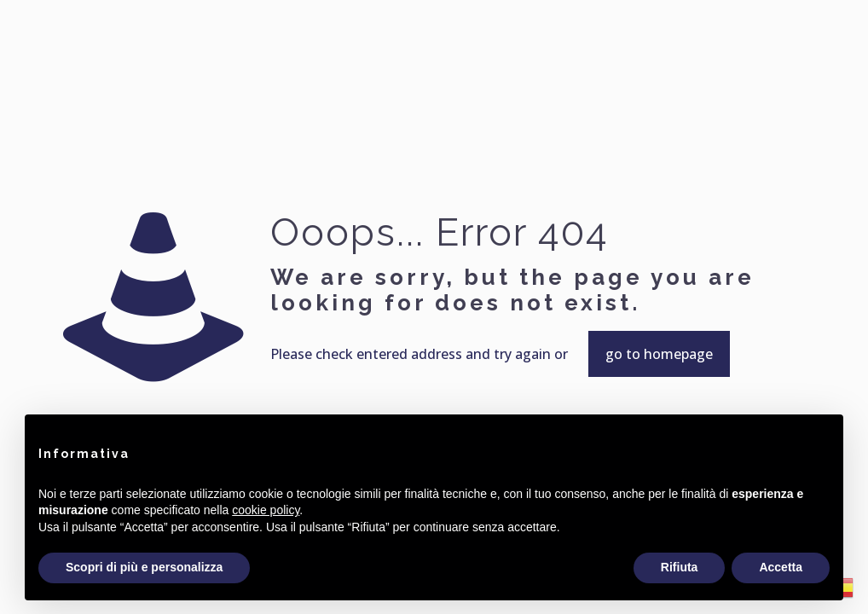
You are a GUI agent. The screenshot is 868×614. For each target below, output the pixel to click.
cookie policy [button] (266, 510)
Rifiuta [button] (680, 567)
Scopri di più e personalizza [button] (144, 567)
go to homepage (659, 354)
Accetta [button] (781, 567)
